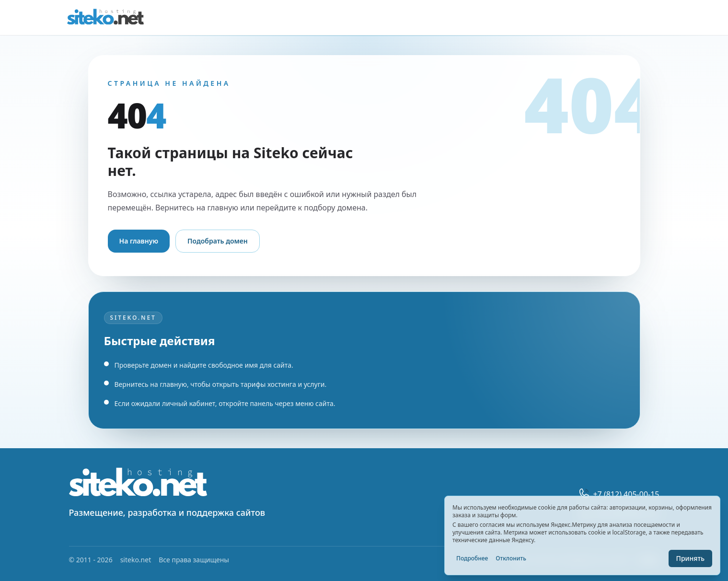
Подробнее (472, 558)
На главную (139, 241)
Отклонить (511, 558)
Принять (690, 558)
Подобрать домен (218, 241)
